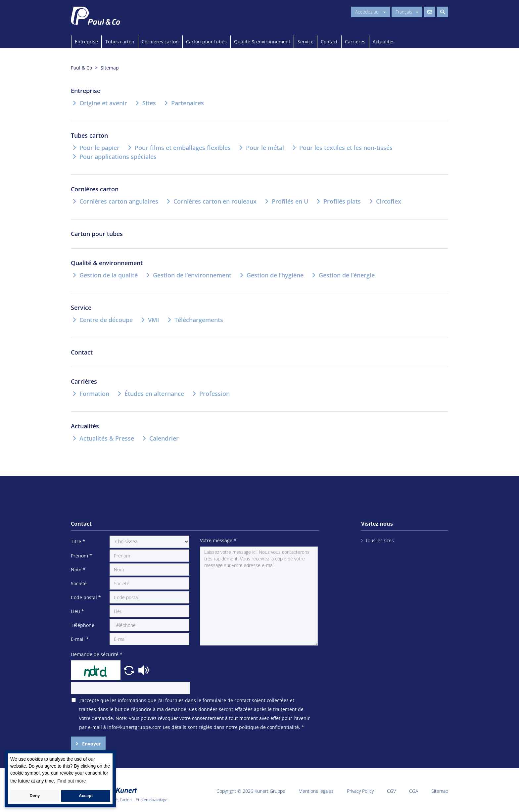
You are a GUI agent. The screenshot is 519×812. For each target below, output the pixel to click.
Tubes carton (120, 42)
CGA (414, 791)
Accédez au (371, 12)
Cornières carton (160, 42)
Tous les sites (380, 540)
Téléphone (83, 625)
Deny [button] (35, 796)
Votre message (218, 540)
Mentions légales (316, 791)
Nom (78, 570)
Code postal (86, 597)
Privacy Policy (360, 791)
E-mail (80, 639)
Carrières (355, 42)
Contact (329, 42)
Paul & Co (81, 68)
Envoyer (91, 744)
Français (407, 12)
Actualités (384, 42)
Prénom (81, 556)
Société (79, 583)
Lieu (77, 611)
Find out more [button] (71, 781)
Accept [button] (86, 796)
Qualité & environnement (262, 42)
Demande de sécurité (97, 654)
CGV (391, 791)
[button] (130, 669)
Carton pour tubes (206, 42)
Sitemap (440, 791)
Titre (78, 541)
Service (306, 42)
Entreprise (86, 42)
